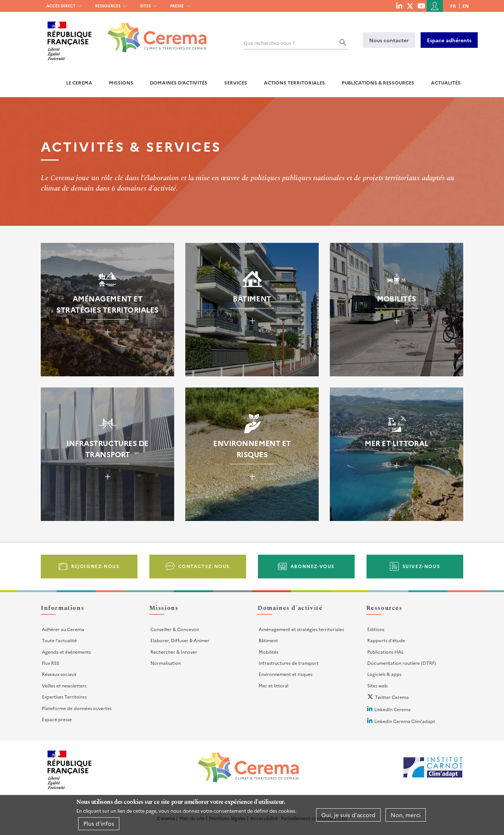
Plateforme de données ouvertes (77, 708)
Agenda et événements (66, 652)
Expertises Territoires (64, 697)
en (466, 6)
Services (236, 82)
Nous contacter (389, 40)
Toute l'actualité (59, 640)
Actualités (446, 82)
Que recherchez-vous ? (269, 43)
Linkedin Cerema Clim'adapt (405, 721)
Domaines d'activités (179, 82)
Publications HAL (385, 652)
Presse (177, 6)
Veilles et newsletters (64, 685)
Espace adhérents (449, 40)
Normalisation (166, 663)
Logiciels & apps (384, 674)
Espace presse (57, 719)
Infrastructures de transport (289, 663)
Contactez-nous (204, 566)
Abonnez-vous (313, 566)
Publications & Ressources (378, 82)
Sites (145, 6)
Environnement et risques (286, 674)
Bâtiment (268, 640)
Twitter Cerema (392, 697)
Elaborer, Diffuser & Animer (180, 640)
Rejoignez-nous (95, 566)
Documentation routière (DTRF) (402, 663)
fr (453, 6)
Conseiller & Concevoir (175, 629)
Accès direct (61, 6)
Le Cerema (79, 82)
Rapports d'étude (386, 640)
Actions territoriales (294, 82)
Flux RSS (51, 663)
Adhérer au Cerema (63, 629)
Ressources (108, 6)
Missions (121, 82)
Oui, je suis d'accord (348, 815)
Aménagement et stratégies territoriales (301, 629)
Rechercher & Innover (174, 652)
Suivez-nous (421, 566)
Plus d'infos (99, 823)
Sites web (377, 685)
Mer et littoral (273, 685)
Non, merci (406, 815)
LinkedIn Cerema (392, 709)
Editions (376, 629)
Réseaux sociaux (59, 674)
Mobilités (268, 652)
